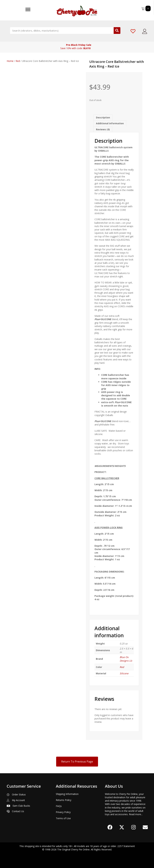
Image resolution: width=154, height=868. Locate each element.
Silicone (124, 673)
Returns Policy (64, 800)
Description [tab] (103, 117)
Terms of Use (63, 818)
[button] (110, 827)
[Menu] (28, 10)
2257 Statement (126, 846)
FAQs (59, 806)
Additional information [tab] (110, 123)
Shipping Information (67, 794)
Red (18, 61)
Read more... (136, 814)
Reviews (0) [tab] (103, 129)
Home (10, 61)
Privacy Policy (63, 812)
